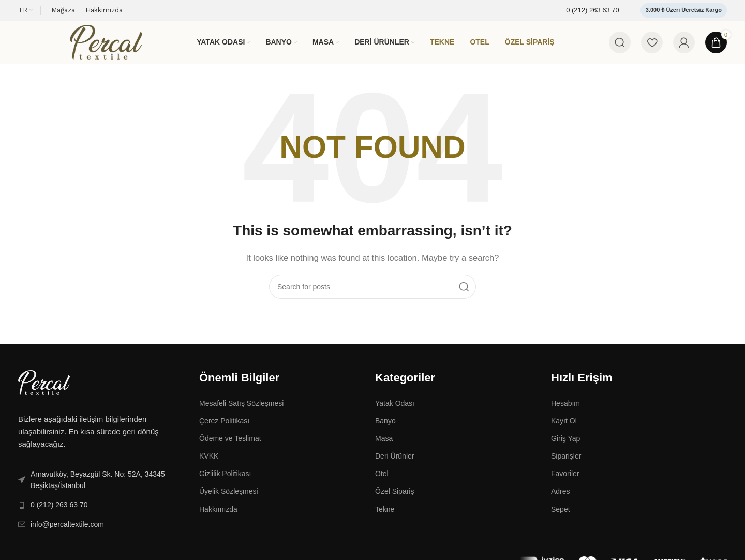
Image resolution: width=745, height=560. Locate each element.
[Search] (620, 44)
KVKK (209, 459)
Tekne (385, 512)
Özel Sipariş (394, 495)
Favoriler (565, 477)
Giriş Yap (565, 441)
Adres (561, 495)
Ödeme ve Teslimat (230, 441)
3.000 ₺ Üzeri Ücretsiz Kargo (684, 10)
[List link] (101, 483)
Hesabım (565, 406)
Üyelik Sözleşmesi (229, 495)
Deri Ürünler (394, 459)
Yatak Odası (395, 406)
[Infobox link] (593, 11)
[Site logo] (106, 43)
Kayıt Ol (564, 424)
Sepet (561, 512)
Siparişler (566, 459)
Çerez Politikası (224, 424)
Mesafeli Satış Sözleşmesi (241, 406)
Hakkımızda (218, 512)
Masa (384, 441)
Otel (382, 477)
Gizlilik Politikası (225, 477)
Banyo (385, 424)
